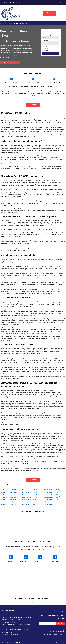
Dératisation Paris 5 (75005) (31, 492)
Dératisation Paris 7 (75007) (9, 495)
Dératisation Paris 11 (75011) (30, 497)
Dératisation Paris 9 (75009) (52, 495)
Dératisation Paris (49, 504)
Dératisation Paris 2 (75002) (31, 490)
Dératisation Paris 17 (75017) (30, 502)
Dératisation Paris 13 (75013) (9, 500)
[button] (41, 14)
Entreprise (46, 48)
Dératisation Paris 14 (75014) (31, 500)
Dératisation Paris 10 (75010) (9, 497)
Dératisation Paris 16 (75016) (9, 502)
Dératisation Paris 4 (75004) (9, 492)
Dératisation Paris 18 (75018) (52, 502)
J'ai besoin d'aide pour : (48, 35)
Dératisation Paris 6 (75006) (52, 492)
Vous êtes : (45, 46)
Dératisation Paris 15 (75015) (52, 500)
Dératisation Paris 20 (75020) (31, 504)
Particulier (46, 50)
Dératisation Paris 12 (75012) (52, 497)
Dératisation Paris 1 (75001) (8, 490)
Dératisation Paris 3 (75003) (52, 490)
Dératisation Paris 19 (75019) (9, 504)
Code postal (45, 40)
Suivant (51, 53)
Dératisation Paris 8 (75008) (31, 495)
